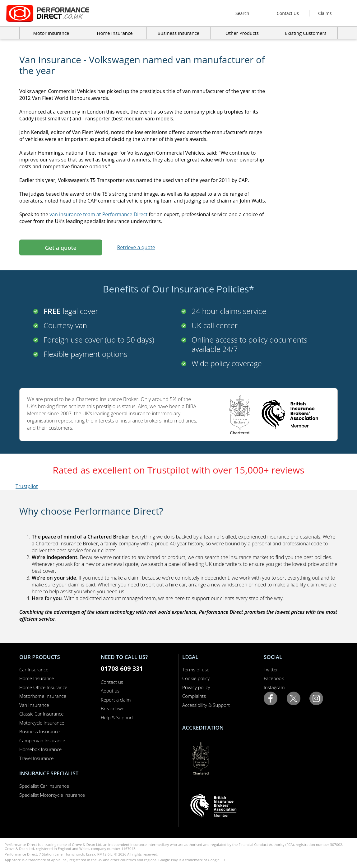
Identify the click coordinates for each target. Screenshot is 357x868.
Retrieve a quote (136, 247)
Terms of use (196, 670)
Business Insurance (178, 33)
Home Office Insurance (43, 687)
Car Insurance (34, 670)
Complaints (194, 696)
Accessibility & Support (206, 705)
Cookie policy (196, 678)
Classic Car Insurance (42, 714)
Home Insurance (37, 678)
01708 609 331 (122, 668)
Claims (325, 13)
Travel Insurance (37, 758)
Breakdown (113, 708)
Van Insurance (34, 705)
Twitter (271, 670)
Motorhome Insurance (43, 696)
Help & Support (117, 717)
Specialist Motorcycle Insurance (52, 795)
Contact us (112, 682)
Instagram (274, 687)
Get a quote (60, 248)
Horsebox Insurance (40, 749)
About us (110, 691)
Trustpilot (27, 486)
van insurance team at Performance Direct (98, 214)
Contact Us (288, 13)
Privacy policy (196, 687)
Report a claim (116, 700)
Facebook (274, 678)
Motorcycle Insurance (42, 723)
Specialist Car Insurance (44, 786)
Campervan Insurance (42, 740)
